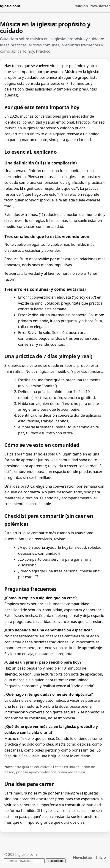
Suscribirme (55, 861)
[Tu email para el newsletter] (24, 861)
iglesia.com (10, 6)
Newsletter (100, 6)
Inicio (101, 857)
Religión (81, 6)
